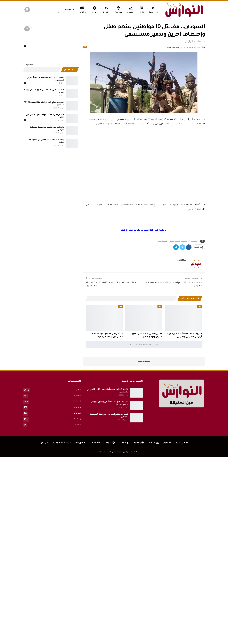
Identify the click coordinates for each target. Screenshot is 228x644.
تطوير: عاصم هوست (99, 452)
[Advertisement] (144, 181)
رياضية (118, 9)
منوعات (94, 9)
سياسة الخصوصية (62, 443)
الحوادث (77, 402)
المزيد (57, 9)
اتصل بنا (69, 10)
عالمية (107, 9)
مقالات (82, 9)
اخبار (142, 9)
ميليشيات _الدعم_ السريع (179, 241)
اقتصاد (131, 9)
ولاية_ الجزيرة (162, 241)
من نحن (44, 443)
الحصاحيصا (194, 241)
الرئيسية (153, 9)
